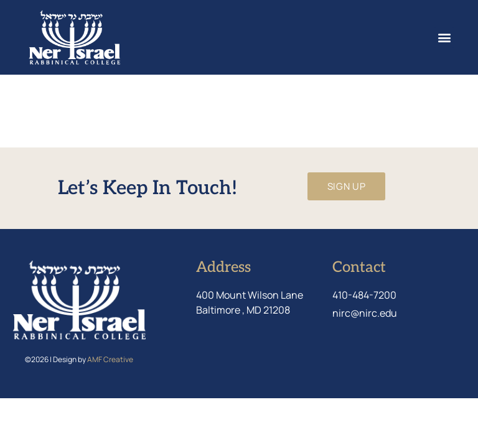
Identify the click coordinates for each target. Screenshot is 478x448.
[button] (444, 38)
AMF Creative (110, 359)
